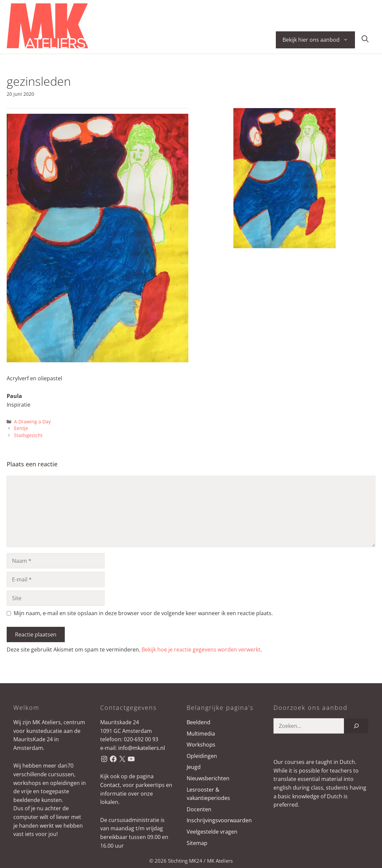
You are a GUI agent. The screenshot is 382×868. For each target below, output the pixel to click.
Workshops (201, 745)
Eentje (21, 428)
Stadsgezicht (28, 435)
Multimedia (201, 734)
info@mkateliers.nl (142, 748)
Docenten (199, 809)
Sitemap (197, 843)
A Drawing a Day (32, 421)
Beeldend (199, 722)
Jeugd (194, 767)
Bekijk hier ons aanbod (319, 40)
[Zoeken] (356, 726)
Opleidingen (202, 756)
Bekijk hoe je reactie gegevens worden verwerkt (201, 649)
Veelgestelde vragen (212, 832)
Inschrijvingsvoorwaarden (219, 820)
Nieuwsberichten (208, 778)
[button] (365, 40)
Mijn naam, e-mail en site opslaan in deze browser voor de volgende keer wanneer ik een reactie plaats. (143, 613)
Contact (110, 785)
